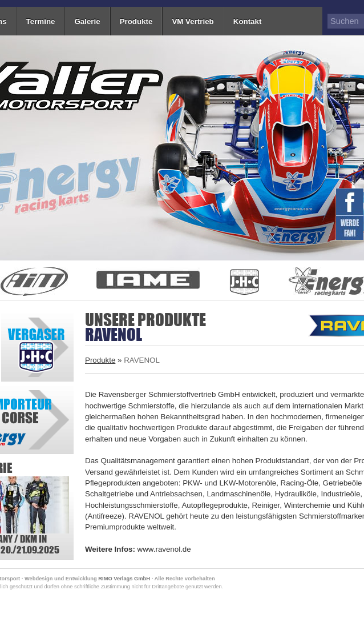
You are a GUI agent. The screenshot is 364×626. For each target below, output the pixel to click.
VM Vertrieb (193, 21)
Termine (41, 21)
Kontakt (248, 21)
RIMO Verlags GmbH (124, 579)
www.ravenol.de (164, 549)
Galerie (87, 21)
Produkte (136, 21)
